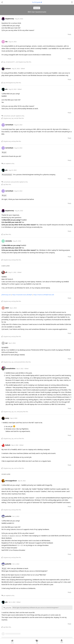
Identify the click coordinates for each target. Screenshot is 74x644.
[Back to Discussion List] (2, 2)
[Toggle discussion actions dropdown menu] (72, 2)
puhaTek (8, 608)
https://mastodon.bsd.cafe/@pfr (22, 295)
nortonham (8, 175)
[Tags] (37, 641)
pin (5, 152)
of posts (37, 2)
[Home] (12, 641)
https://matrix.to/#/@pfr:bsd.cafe (44, 295)
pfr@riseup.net (6, 295)
